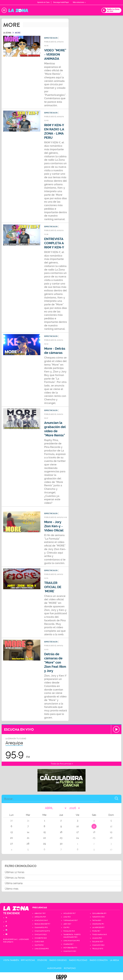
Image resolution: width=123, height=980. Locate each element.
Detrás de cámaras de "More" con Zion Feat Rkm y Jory (55, 663)
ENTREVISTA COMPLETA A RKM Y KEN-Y (54, 243)
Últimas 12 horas (15, 872)
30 (61, 844)
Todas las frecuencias (62, 764)
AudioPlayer (54, 968)
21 (28, 838)
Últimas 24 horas (15, 878)
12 (111, 826)
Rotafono (70, 968)
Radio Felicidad (78, 960)
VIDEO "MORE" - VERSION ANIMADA (55, 55)
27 (12, 844)
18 (94, 832)
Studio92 (42, 960)
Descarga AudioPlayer (61, 2)
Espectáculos (51, 38)
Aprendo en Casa (43, 2)
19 (111, 832)
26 (111, 838)
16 (61, 832)
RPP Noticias (28, 960)
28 (28, 844)
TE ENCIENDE (12, 913)
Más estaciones (79, 2)
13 (12, 832)
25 (94, 838)
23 (61, 838)
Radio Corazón (99, 960)
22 (45, 838)
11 (94, 826)
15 (45, 832)
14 (28, 832)
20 (11, 838)
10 (78, 826)
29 (44, 844)
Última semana (14, 883)
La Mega (115, 960)
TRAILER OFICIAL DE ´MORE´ (53, 587)
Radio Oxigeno (58, 960)
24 (78, 838)
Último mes (12, 889)
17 (78, 832)
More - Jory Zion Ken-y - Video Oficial (54, 526)
